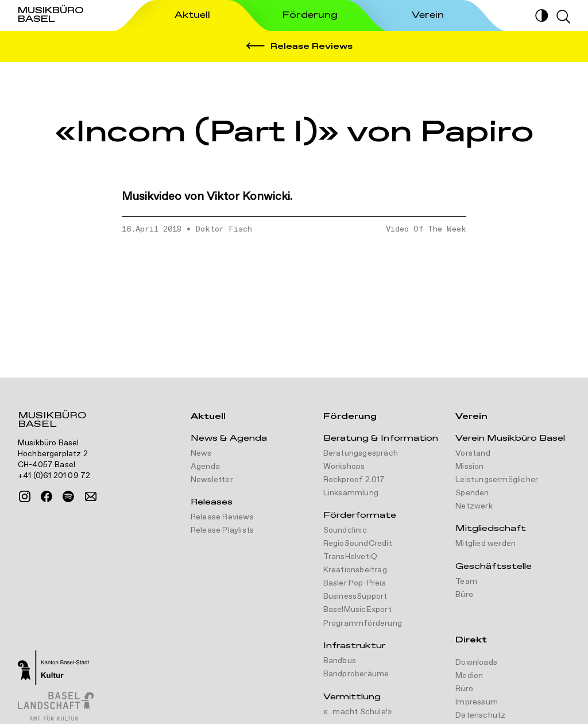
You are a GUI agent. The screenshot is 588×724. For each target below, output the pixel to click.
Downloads (476, 663)
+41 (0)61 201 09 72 (54, 476)
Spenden (472, 493)
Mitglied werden (486, 544)
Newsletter (212, 480)
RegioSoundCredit (358, 544)
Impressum (477, 702)
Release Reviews (222, 517)
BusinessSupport (355, 596)
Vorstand (473, 453)
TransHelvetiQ (351, 557)
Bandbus (340, 661)
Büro (464, 595)
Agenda (205, 467)
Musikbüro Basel (52, 421)
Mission (469, 467)
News (201, 453)
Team (466, 581)
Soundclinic (345, 530)
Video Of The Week (426, 229)
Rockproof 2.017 (354, 480)
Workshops (344, 467)
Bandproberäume (356, 674)
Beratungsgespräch (361, 453)
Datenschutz (480, 715)
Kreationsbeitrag (355, 570)
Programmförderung (363, 623)
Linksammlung (351, 493)
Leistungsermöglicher (497, 480)
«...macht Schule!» (358, 712)
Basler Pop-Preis (355, 583)
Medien (469, 676)
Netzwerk (474, 506)
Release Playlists (222, 530)
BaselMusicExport (357, 610)
